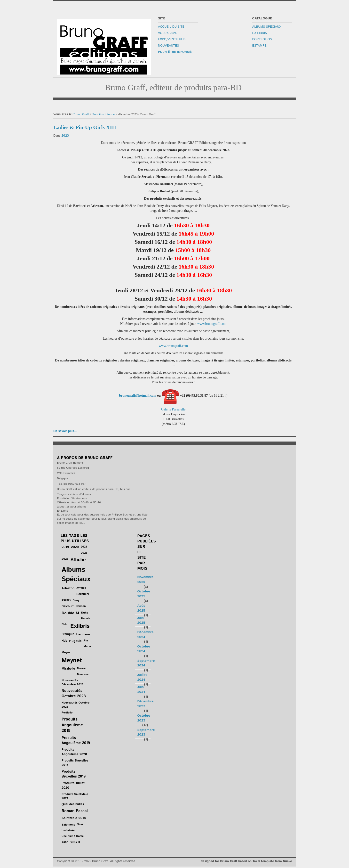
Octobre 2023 (144, 718)
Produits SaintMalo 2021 (75, 796)
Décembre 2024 (145, 635)
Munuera (83, 674)
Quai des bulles (73, 804)
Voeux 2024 (167, 33)
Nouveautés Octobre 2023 (74, 694)
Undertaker (69, 830)
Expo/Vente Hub (172, 40)
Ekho (65, 624)
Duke (84, 613)
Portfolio (67, 713)
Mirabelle (68, 669)
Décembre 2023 (145, 704)
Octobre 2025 (144, 594)
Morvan (82, 668)
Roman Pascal (75, 811)
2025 (65, 559)
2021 (84, 547)
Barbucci (83, 594)
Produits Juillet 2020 (73, 785)
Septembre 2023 (146, 732)
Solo (80, 824)
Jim (86, 641)
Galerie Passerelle (173, 409)
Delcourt (68, 606)
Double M (70, 613)
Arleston (68, 588)
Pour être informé (175, 52)
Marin (87, 646)
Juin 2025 (141, 620)
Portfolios (262, 40)
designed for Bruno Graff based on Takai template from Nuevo (246, 861)
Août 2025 (141, 608)
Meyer (66, 652)
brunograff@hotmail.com (138, 396)
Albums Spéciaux (267, 27)
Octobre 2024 (144, 649)
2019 (65, 547)
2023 (65, 136)
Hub (64, 641)
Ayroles (81, 588)
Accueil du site (171, 27)
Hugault (75, 641)
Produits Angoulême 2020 (74, 752)
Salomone (68, 825)
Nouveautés (168, 46)
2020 (75, 547)
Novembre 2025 (145, 580)
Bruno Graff (81, 114)
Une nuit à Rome (73, 836)
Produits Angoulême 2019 (76, 740)
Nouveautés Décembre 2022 (73, 682)
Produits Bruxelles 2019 (74, 774)
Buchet (66, 600)
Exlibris (80, 626)
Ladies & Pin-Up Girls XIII (85, 127)
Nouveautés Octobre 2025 (75, 705)
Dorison (81, 606)
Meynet (72, 661)
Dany (76, 600)
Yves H (75, 842)
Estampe (259, 46)
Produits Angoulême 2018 (72, 725)
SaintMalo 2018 (74, 818)
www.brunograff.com (212, 324)
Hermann (83, 634)
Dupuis (85, 618)
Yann (65, 842)
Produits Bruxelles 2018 (75, 763)
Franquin (68, 634)
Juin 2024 (141, 689)
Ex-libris (260, 33)
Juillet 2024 (142, 677)
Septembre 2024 (146, 663)
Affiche (78, 560)
